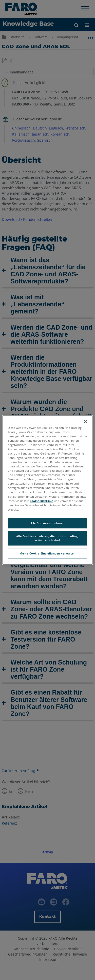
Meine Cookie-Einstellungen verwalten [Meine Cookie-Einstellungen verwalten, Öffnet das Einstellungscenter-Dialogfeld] (48, 553)
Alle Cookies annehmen (48, 523)
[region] (47, 490)
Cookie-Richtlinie (41, 501)
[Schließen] (86, 421)
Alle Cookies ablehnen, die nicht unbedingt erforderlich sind (48, 538)
